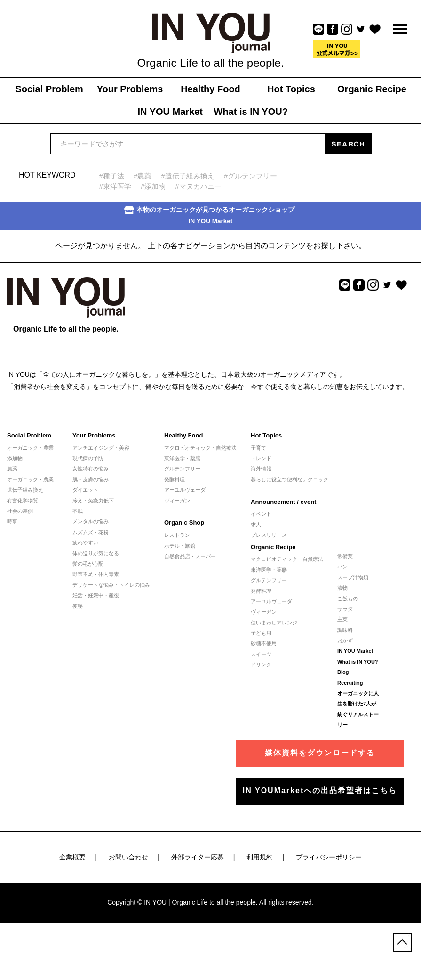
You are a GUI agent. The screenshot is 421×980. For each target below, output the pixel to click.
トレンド (261, 458)
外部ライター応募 (198, 857)
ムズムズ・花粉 (91, 532)
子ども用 (261, 633)
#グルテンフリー (250, 176)
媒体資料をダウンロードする (320, 753)
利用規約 (260, 857)
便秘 (78, 606)
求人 (256, 525)
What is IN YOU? (358, 662)
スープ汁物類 (353, 577)
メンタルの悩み (91, 521)
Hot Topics (266, 435)
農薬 (12, 469)
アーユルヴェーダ (185, 490)
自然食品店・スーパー (190, 556)
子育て (258, 448)
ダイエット (85, 490)
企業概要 (72, 857)
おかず (345, 640)
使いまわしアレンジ (274, 623)
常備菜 (345, 556)
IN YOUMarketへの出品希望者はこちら (320, 790)
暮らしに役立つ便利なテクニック (290, 479)
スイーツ (261, 654)
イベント (261, 514)
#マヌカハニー (198, 186)
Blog (343, 672)
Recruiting (350, 683)
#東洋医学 (115, 186)
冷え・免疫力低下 (93, 501)
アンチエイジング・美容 (101, 448)
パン (342, 567)
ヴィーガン (177, 501)
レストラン (177, 535)
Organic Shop (184, 522)
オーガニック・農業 (30, 448)
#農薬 (143, 176)
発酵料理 (175, 479)
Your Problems (94, 435)
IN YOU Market (355, 651)
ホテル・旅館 (180, 546)
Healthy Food (183, 435)
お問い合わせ (128, 857)
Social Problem (29, 435)
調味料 (345, 630)
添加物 (15, 458)
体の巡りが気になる (96, 553)
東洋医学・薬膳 (182, 458)
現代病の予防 (88, 458)
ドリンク (261, 664)
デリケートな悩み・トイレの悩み (111, 585)
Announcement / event (283, 502)
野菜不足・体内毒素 (96, 574)
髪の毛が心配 (88, 564)
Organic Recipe (273, 547)
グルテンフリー (182, 469)
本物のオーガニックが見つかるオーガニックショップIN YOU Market (209, 215)
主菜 (342, 619)
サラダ (345, 609)
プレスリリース (269, 535)
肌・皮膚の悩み (91, 479)
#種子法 (112, 176)
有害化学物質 (23, 501)
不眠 (78, 511)
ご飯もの (348, 599)
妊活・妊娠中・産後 (96, 595)
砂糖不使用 (264, 643)
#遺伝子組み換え (187, 176)
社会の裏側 (20, 511)
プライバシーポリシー (329, 857)
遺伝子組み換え (25, 490)
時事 (12, 521)
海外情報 (261, 469)
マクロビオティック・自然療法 (200, 448)
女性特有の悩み (91, 469)
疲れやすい (85, 543)
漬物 (342, 588)
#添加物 (153, 186)
